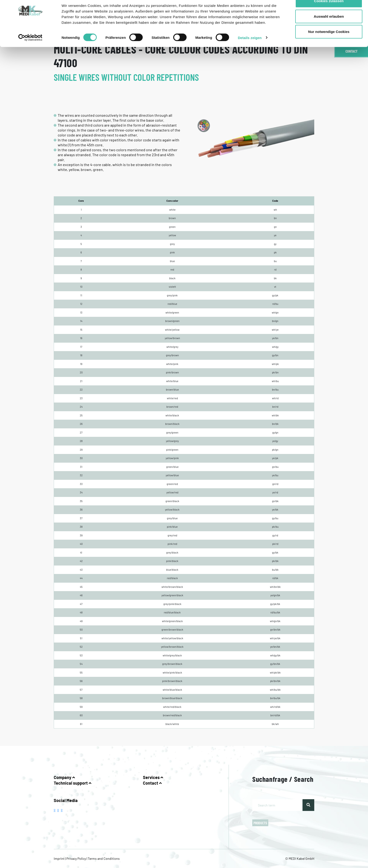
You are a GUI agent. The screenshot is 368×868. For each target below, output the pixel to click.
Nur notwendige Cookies (329, 43)
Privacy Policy (76, 858)
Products (260, 823)
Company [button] (64, 777)
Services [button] (153, 777)
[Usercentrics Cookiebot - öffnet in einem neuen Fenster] (30, 49)
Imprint (59, 858)
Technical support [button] (73, 783)
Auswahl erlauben (329, 28)
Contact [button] (152, 783)
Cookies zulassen (329, 12)
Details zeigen (250, 49)
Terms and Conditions (103, 858)
